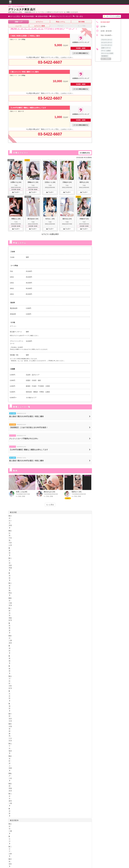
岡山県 (32, 761)
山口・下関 (59, 763)
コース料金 (22, 39)
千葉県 (12, 616)
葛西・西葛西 (43, 525)
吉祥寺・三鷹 (15, 533)
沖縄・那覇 (64, 780)
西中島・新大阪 (29, 731)
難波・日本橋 (52, 728)
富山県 (23, 656)
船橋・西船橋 (33, 619)
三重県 (12, 709)
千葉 (12, 619)
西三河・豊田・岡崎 (57, 700)
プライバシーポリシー (83, 840)
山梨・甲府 (37, 664)
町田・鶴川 (30, 536)
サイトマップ (80, 837)
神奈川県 (13, 605)
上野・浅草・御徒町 (30, 519)
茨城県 (12, 678)
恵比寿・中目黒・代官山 (36, 516)
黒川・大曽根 (67, 697)
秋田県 (48, 791)
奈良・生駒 (37, 742)
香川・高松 (21, 753)
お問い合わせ (32, 840)
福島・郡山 (48, 648)
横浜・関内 (14, 608)
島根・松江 (37, 763)
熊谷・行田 (55, 627)
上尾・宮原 (67, 627)
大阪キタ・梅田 (16, 728)
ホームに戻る (14, 16)
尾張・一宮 (27, 700)
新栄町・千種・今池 (41, 697)
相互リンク (62, 840)
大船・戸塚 (75, 608)
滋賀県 (30, 739)
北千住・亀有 (81, 522)
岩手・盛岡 (37, 648)
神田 (63, 519)
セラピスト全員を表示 (50, 234)
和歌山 (46, 742)
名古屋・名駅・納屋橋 (18, 697)
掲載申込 (42, 840)
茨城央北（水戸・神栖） (19, 681)
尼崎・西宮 (26, 736)
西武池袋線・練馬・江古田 (64, 522)
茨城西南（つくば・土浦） (40, 681)
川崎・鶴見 (26, 608)
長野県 (31, 662)
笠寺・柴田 (79, 697)
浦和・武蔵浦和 (30, 627)
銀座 (76, 519)
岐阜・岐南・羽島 (17, 717)
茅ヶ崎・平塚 (63, 608)
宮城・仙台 (14, 648)
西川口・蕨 (26, 630)
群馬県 (18, 684)
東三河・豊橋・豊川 (74, 700)
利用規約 (70, 840)
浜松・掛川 (37, 706)
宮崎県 (48, 777)
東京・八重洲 (53, 519)
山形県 (50, 646)
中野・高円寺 (47, 522)
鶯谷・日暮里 (15, 519)
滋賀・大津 (26, 742)
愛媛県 (25, 750)
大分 (25, 780)
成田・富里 (80, 619)
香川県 (18, 750)
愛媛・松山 (32, 753)
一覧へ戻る (78, 16)
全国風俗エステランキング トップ (33, 837)
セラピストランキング (60, 16)
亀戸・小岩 (32, 525)
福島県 (43, 646)
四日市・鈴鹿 (15, 711)
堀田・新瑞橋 (15, 700)
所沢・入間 (14, 630)
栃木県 (18, 673)
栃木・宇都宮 (15, 675)
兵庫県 (12, 734)
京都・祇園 (14, 742)
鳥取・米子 (26, 763)
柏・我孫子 (69, 619)
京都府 (23, 739)
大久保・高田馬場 (61, 516)
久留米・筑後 (34, 774)
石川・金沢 (26, 659)
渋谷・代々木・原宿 (17, 516)
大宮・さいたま (16, 627)
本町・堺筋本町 (30, 728)
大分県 (35, 777)
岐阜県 (18, 714)
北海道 (19, 640)
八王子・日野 (34, 533)
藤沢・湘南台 (50, 608)
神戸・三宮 (14, 736)
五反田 (30, 522)
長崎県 (28, 777)
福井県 (36, 656)
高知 (41, 753)
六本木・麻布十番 (58, 525)
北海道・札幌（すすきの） (20, 643)
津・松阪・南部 (29, 711)
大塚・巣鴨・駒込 (83, 516)
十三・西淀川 (15, 731)
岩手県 (36, 646)
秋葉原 (43, 519)
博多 (12, 774)
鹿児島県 (56, 777)
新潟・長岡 (14, 664)
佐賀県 (31, 826)
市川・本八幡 (57, 619)
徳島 (12, 753)
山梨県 (38, 662)
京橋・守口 (75, 728)
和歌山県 (44, 739)
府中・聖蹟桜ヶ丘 (17, 536)
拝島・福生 (46, 533)
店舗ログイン (96, 840)
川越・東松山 (43, 627)
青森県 (30, 646)
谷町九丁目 (64, 728)
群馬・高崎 (14, 686)
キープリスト (112, 16)
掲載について (51, 840)
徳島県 (11, 750)
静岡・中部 (14, 706)
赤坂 (69, 525)
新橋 (69, 519)
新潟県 (24, 662)
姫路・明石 (37, 736)
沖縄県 (64, 777)
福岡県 (12, 772)
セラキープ (70, 837)
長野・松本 (26, 664)
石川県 (30, 656)
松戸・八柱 (45, 619)
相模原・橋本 (15, 611)
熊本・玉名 (34, 780)
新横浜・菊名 (37, 608)
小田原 (40, 611)
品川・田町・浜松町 (17, 522)
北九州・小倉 (22, 774)
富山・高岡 (14, 659)
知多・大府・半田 (40, 700)
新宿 (49, 516)
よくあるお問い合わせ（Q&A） (97, 837)
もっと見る (50, 505)
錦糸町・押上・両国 (17, 525)
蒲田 (37, 522)
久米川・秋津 (58, 533)
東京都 (87, 541)
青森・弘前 (26, 648)
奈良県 (36, 739)
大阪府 (12, 725)
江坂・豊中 (41, 731)
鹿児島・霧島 (52, 780)
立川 (25, 533)
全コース (21, 111)
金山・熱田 (55, 697)
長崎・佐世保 (15, 780)
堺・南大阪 (52, 731)
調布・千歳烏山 (72, 533)
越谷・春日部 (78, 627)
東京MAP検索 (28, 16)
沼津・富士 (26, 706)
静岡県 (12, 703)
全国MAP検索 (42, 16)
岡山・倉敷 (48, 763)
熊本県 (42, 777)
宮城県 (23, 646)
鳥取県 (18, 761)
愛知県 (12, 695)
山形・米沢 (59, 648)
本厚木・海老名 (29, 611)
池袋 (72, 516)
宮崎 (43, 780)
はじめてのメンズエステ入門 (55, 837)
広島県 (11, 761)
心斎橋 (41, 728)
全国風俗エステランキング (63, 846)
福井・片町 (37, 659)
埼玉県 (12, 624)
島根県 (25, 761)
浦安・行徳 (21, 619)
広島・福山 (14, 763)
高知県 (32, 750)
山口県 (39, 761)
